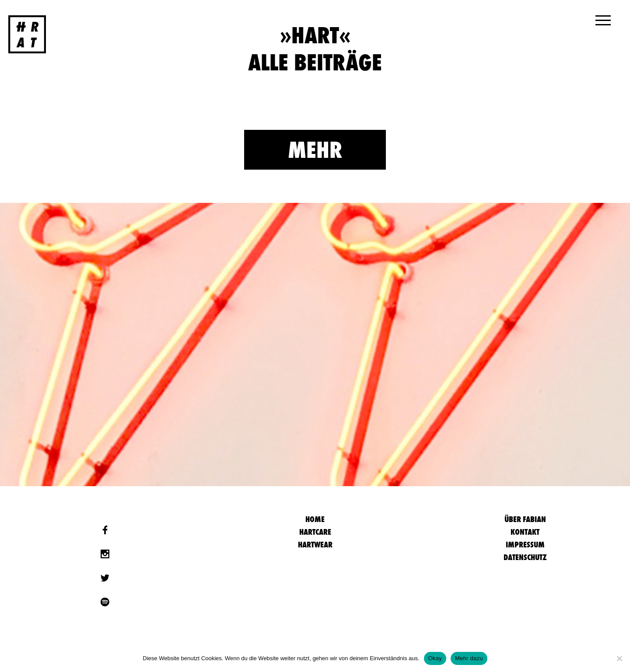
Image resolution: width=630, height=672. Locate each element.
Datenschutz (525, 557)
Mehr (315, 150)
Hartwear (315, 545)
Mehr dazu (469, 658)
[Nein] (619, 658)
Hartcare (315, 532)
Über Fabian (525, 519)
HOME (315, 519)
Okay (435, 658)
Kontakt (525, 532)
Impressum (525, 545)
